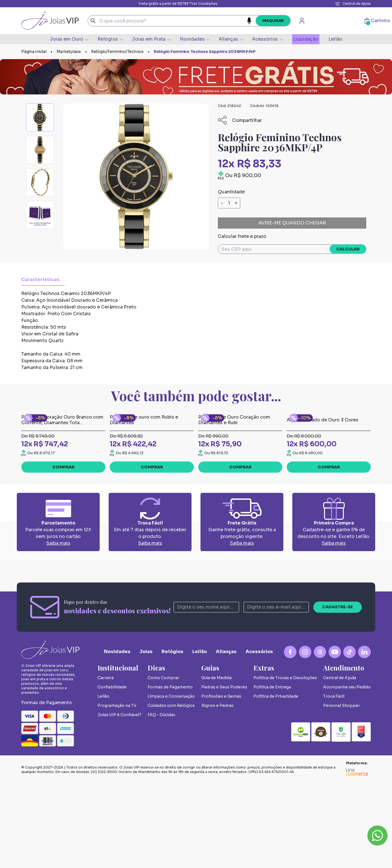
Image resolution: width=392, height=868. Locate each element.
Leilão (335, 39)
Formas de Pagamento (170, 771)
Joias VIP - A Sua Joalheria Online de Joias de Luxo (50, 21)
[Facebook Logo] (290, 736)
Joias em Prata (151, 39)
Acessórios (267, 39)
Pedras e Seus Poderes (224, 771)
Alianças (231, 39)
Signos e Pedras (217, 790)
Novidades (195, 39)
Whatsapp (377, 835)
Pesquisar (273, 21)
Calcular (348, 249)
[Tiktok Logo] (350, 736)
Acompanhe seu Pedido (347, 771)
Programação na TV (117, 790)
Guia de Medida (216, 762)
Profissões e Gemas (221, 780)
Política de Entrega (272, 771)
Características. (41, 279)
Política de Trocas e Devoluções (285, 762)
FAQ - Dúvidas (161, 799)
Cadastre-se (338, 691)
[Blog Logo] (320, 736)
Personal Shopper (341, 790)
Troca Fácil (334, 780)
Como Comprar (163, 762)
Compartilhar (240, 120)
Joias (146, 736)
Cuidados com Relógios (171, 790)
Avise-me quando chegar (292, 223)
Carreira (106, 762)
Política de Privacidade (276, 780)
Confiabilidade (112, 771)
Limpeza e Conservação (171, 780)
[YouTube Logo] (335, 736)
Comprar (63, 551)
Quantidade (231, 192)
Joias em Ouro (69, 39)
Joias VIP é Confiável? (119, 799)
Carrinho (377, 21)
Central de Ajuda (353, 4)
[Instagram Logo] (305, 736)
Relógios (110, 39)
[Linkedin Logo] (364, 736)
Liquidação (306, 39)
